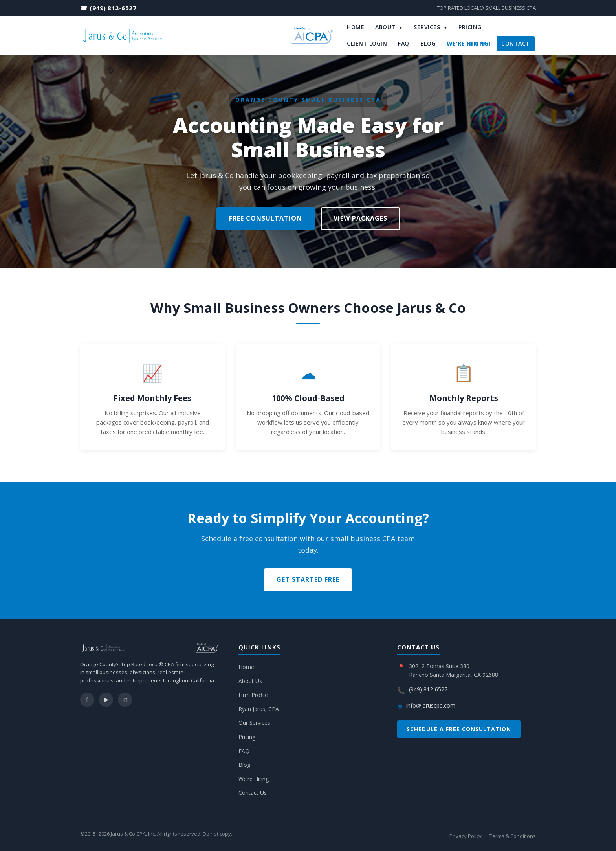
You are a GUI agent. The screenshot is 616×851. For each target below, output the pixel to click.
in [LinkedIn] (125, 699)
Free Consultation (266, 218)
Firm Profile (253, 695)
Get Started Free (308, 579)
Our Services (254, 723)
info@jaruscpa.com (431, 705)
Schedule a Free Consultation (459, 729)
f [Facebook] (87, 699)
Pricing (470, 27)
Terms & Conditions (513, 836)
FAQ (404, 43)
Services (431, 27)
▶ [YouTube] (106, 699)
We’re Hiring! (469, 43)
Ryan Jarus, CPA (259, 709)
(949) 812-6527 (113, 8)
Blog (428, 43)
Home (356, 27)
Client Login (367, 43)
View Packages (360, 218)
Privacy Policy (466, 836)
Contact (516, 43)
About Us (250, 681)
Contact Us (253, 793)
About (389, 27)
